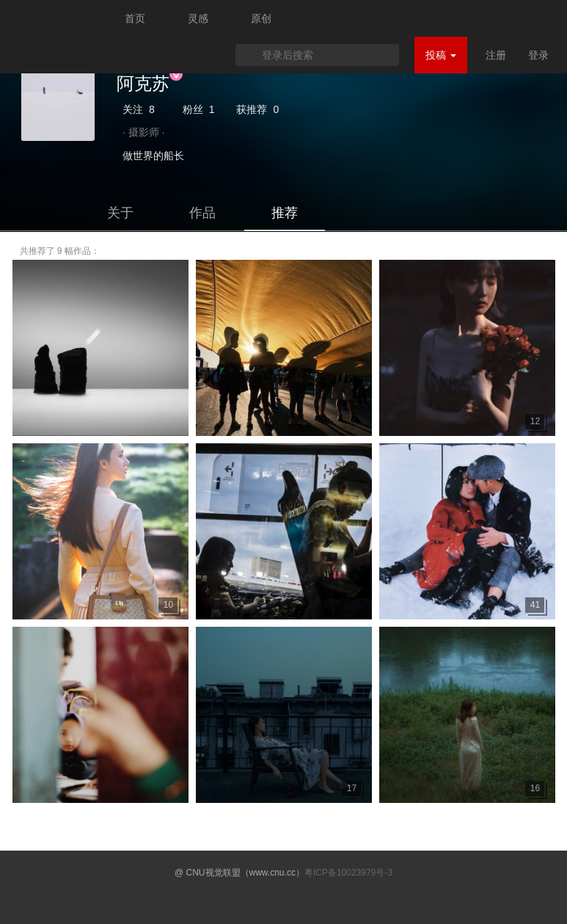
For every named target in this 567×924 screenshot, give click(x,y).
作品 (202, 213)
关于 (120, 213)
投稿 (441, 55)
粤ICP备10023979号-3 (348, 873)
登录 (538, 55)
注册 (496, 55)
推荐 (285, 213)
